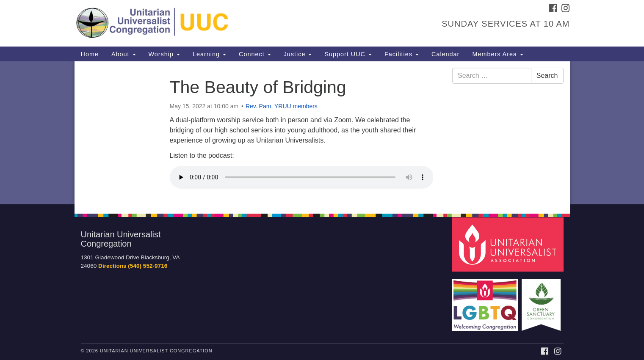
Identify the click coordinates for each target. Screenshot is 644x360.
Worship (164, 54)
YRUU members (296, 106)
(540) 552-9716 (148, 266)
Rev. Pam (258, 106)
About (124, 54)
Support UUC (348, 54)
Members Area (498, 54)
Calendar (445, 54)
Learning (209, 54)
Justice (298, 54)
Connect (255, 54)
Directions (112, 266)
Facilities (402, 54)
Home (90, 54)
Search (547, 76)
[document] (322, 133)
